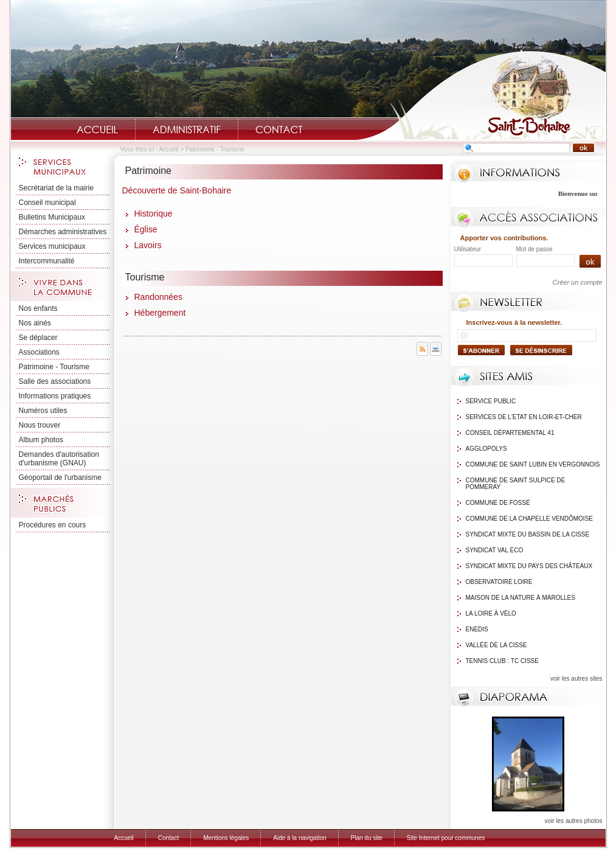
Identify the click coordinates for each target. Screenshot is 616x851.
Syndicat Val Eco (495, 550)
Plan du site (367, 838)
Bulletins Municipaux (52, 217)
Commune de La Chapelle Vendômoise (530, 519)
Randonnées (158, 297)
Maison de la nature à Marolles (521, 598)
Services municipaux (52, 246)
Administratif (187, 130)
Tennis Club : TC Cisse (502, 661)
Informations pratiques (55, 396)
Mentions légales (226, 838)
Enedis (477, 629)
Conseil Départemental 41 (510, 433)
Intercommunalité (47, 261)
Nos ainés (35, 323)
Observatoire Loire (499, 582)
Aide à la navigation (299, 838)
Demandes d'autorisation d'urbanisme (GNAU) (59, 459)
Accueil (97, 130)
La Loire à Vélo (491, 613)
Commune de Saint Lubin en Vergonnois (533, 464)
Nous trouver (40, 425)
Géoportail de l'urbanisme (60, 478)
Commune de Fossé (498, 503)
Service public (491, 401)
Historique (154, 214)
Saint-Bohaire (481, 95)
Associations (39, 352)
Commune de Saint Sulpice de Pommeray (516, 484)
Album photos (41, 440)
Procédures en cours (53, 525)
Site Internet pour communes (446, 838)
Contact (279, 130)
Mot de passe (535, 249)
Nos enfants (38, 308)
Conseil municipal (47, 203)
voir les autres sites (576, 679)
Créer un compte (578, 282)
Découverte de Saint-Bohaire (177, 190)
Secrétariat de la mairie (56, 188)
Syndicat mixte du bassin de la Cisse (528, 534)
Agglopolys (486, 449)
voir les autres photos (573, 821)
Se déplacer (38, 338)
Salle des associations (55, 381)
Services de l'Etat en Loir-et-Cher (524, 417)
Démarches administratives (63, 232)
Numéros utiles (43, 411)
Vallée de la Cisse (497, 645)
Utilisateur (468, 249)
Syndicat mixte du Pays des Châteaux (529, 566)
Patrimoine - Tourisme (54, 367)
